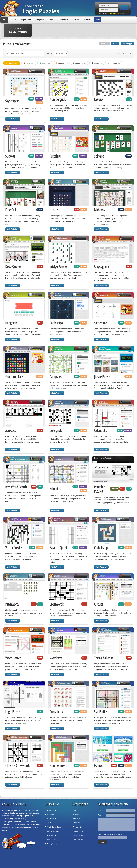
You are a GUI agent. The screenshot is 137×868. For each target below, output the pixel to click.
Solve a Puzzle (52, 810)
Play (14, 20)
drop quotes (28, 819)
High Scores (26, 20)
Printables (64, 20)
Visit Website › (13, 119)
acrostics (6, 819)
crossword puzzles (9, 824)
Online (52, 20)
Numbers (80, 63)
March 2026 (77, 823)
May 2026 (76, 814)
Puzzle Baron (11, 810)
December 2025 (79, 836)
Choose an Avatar (53, 831)
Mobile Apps (127, 44)
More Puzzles (52, 836)
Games (87, 20)
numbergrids (7, 822)
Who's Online (51, 819)
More (98, 20)
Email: (100, 815)
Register (40, 20)
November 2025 (79, 840)
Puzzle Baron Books (54, 827)
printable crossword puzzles (20, 827)
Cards (97, 63)
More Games (51, 840)
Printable (114, 63)
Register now (114, 13)
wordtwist (18, 822)
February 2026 (78, 827)
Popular (12, 63)
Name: (100, 811)
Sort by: (49, 53)
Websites (104, 44)
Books (115, 44)
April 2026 (76, 819)
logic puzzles (15, 819)
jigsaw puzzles (26, 816)
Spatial (62, 63)
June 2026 (77, 810)
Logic (45, 63)
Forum (76, 20)
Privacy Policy (52, 844)
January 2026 (78, 831)
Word (29, 63)
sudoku (33, 822)
